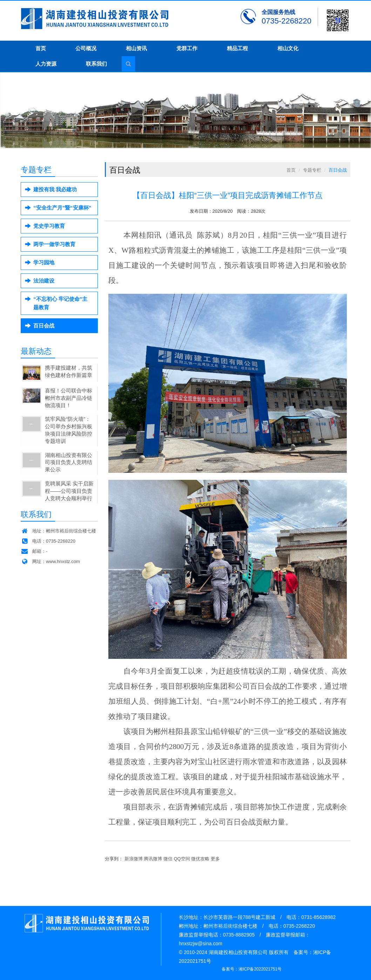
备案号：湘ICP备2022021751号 (252, 969)
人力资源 (46, 64)
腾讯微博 (153, 859)
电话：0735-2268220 (48, 541)
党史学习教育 (49, 226)
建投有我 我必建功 (55, 189)
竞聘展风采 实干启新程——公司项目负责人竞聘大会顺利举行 (69, 491)
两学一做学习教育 (54, 244)
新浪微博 (134, 859)
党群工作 (187, 48)
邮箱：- (34, 551)
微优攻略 (200, 859)
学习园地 (44, 262)
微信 (168, 859)
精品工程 (237, 48)
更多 (215, 859)
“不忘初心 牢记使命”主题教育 (60, 303)
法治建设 (44, 281)
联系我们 (96, 64)
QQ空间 (182, 859)
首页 (41, 48)
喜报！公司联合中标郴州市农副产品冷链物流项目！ (69, 398)
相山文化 (288, 48)
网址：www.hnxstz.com (50, 561)
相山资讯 (136, 48)
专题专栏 (312, 170)
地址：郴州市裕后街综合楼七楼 (58, 531)
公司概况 (86, 48)
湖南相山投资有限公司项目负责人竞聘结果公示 (69, 462)
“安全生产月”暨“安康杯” (62, 208)
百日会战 (44, 326)
